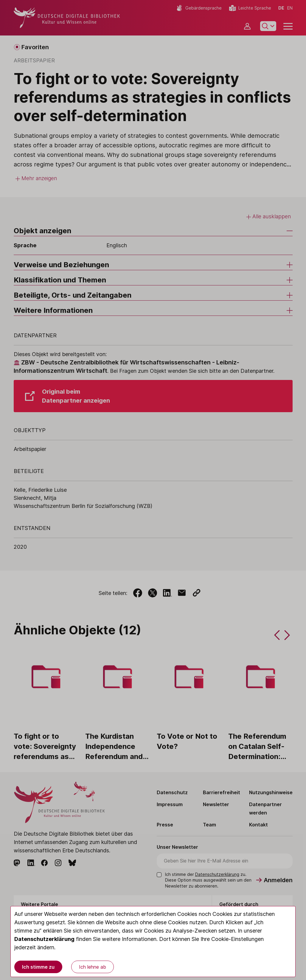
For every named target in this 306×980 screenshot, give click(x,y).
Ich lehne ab (93, 967)
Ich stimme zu (38, 967)
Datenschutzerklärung (44, 939)
